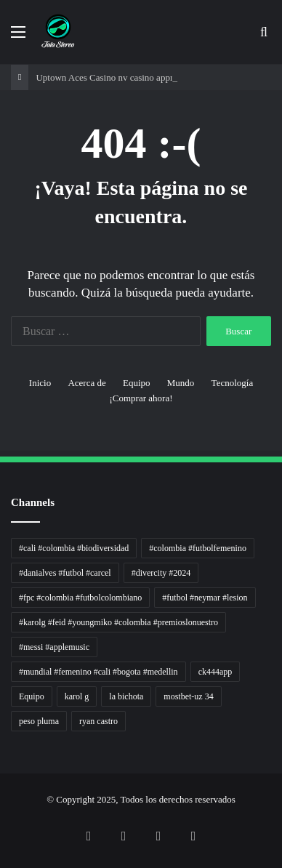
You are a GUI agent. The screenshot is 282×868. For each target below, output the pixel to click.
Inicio (40, 383)
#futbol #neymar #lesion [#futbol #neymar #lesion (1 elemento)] (205, 598)
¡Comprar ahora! (141, 398)
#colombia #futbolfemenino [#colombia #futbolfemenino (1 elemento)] (198, 548)
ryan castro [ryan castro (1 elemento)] (98, 721)
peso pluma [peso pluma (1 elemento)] (39, 721)
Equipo (137, 383)
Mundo (181, 383)
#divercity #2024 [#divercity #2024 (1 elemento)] (161, 573)
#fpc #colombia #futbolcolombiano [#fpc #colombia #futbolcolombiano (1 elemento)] (80, 598)
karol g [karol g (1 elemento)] (77, 696)
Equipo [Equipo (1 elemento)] (32, 696)
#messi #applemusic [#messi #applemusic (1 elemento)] (54, 647)
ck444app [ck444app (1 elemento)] (215, 672)
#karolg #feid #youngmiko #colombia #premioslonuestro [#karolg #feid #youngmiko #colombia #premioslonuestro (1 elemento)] (118, 622)
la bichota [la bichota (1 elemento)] (126, 696)
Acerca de (86, 383)
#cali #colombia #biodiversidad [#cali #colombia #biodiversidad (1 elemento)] (74, 548)
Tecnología (233, 383)
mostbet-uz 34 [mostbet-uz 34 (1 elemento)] (188, 696)
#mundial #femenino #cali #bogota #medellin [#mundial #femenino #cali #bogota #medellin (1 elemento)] (98, 672)
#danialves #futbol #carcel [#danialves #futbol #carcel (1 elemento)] (65, 573)
